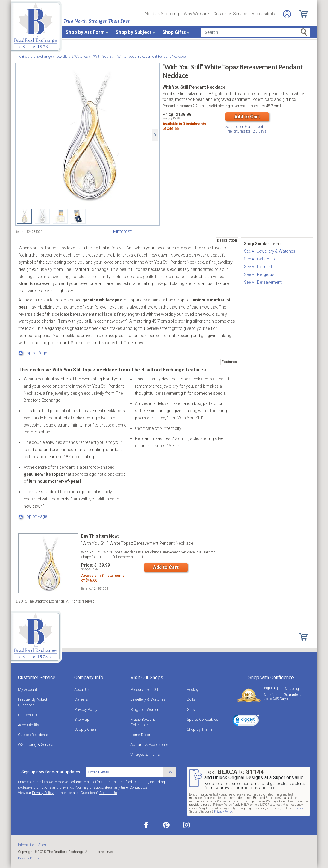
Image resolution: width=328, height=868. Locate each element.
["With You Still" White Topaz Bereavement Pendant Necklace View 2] (42, 216)
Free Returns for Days (246, 129)
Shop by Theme (200, 729)
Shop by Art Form (85, 32)
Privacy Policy (86, 710)
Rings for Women (145, 710)
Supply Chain (86, 729)
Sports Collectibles (202, 719)
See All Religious (259, 274)
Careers (81, 699)
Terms (299, 808)
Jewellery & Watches (148, 699)
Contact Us (27, 715)
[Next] (155, 135)
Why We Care (196, 14)
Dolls (191, 699)
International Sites (32, 845)
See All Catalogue (260, 259)
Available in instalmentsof (184, 127)
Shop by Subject (133, 32)
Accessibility (264, 14)
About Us (82, 689)
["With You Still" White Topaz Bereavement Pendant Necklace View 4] (78, 216)
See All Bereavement (263, 282)
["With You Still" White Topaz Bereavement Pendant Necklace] (87, 135)
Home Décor (141, 735)
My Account (28, 689)
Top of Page (33, 353)
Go (170, 772)
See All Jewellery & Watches (270, 251)
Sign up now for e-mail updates (51, 772)
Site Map (82, 719)
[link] (246, 721)
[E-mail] (125, 772)
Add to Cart (247, 117)
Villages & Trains (145, 754)
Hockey (193, 689)
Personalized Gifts (146, 689)
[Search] (255, 32)
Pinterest (122, 232)
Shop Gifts (174, 32)
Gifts (191, 710)
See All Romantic (260, 267)
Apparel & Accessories (150, 745)
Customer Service (230, 14)
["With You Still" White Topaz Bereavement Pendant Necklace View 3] (60, 216)
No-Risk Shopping (162, 14)
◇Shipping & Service (35, 745)
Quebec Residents (33, 735)
